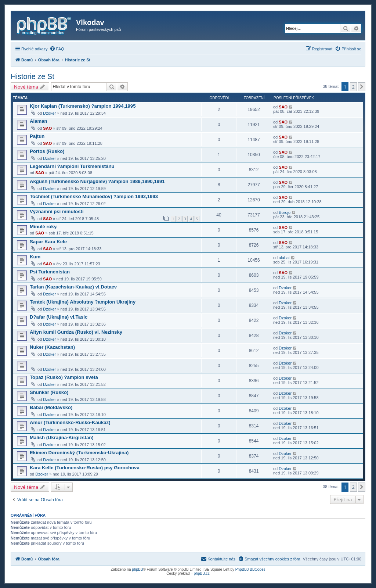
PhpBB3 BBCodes (250, 569)
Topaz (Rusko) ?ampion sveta (64, 377)
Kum (35, 257)
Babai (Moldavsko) (51, 407)
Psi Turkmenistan (50, 272)
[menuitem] (57, 49)
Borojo (285, 212)
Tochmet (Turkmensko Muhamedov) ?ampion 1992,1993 (94, 196)
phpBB (137, 569)
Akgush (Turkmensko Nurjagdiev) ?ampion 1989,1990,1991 (97, 181)
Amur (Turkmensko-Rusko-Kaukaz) (70, 422)
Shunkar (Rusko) (49, 392)
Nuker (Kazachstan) (52, 347)
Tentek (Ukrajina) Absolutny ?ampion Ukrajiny (83, 302)
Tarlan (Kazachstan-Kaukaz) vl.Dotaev (73, 287)
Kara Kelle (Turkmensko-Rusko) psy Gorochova (85, 468)
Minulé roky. (44, 227)
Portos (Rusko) (47, 151)
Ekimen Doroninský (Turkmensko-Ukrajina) (79, 453)
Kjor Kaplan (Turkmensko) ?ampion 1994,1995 (83, 106)
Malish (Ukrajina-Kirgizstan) (62, 438)
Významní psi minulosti (57, 211)
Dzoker (49, 113)
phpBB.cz (202, 573)
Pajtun (37, 136)
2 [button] (353, 87)
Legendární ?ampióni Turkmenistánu (72, 166)
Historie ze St (32, 76)
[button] (362, 87)
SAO (283, 107)
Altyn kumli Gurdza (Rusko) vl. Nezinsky (76, 332)
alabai (284, 258)
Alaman (39, 121)
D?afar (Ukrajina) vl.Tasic (59, 317)
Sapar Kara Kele (48, 242)
